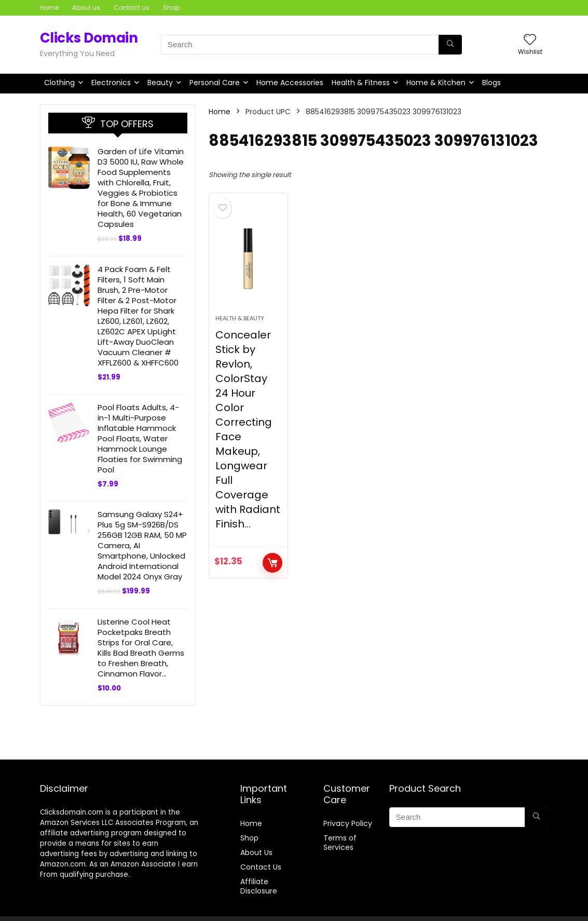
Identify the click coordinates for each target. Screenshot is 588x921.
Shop (171, 8)
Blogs (491, 83)
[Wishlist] (530, 40)
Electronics (111, 83)
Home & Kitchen (436, 83)
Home (49, 8)
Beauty (160, 83)
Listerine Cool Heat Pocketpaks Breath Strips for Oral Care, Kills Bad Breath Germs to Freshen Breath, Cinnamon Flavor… (141, 648)
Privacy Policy (348, 823)
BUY (272, 563)
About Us (256, 852)
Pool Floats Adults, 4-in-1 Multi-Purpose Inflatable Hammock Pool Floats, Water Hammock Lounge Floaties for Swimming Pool (140, 438)
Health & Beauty (240, 318)
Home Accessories (290, 83)
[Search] (450, 45)
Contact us (132, 8)
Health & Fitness (361, 83)
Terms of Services (340, 843)
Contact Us (261, 867)
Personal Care (215, 83)
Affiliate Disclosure (259, 886)
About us (86, 8)
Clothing (59, 83)
